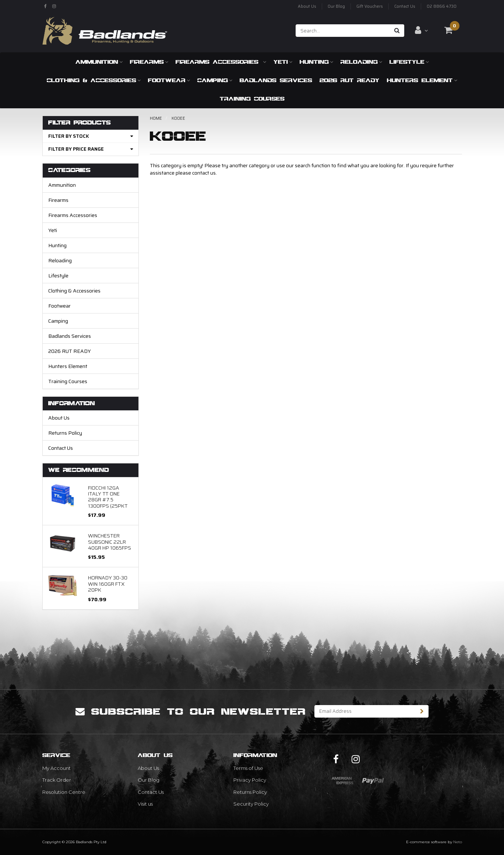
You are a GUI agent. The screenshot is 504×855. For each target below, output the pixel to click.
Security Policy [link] (251, 804)
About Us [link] (148, 768)
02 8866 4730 (442, 6)
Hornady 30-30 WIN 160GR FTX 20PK (108, 584)
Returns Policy (65, 433)
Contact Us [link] (151, 792)
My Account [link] (57, 768)
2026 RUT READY (350, 80)
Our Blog (336, 6)
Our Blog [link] (149, 780)
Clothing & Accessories (94, 80)
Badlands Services (276, 80)
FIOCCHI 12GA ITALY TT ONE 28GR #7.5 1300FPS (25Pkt (108, 497)
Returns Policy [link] (250, 792)
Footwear (169, 80)
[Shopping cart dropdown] (448, 30)
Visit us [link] (145, 804)
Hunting (316, 62)
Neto (458, 842)
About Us (307, 6)
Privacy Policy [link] (250, 780)
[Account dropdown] (421, 30)
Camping (215, 80)
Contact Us (405, 6)
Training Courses (252, 99)
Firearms (149, 62)
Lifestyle (409, 62)
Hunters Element (422, 80)
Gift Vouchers (370, 6)
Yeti (283, 62)
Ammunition (99, 62)
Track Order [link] (57, 780)
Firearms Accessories (221, 62)
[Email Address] (365, 711)
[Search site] (397, 31)
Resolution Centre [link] (64, 792)
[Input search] (343, 31)
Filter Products (80, 123)
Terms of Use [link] (248, 768)
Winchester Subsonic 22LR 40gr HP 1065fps (110, 542)
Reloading (361, 62)
